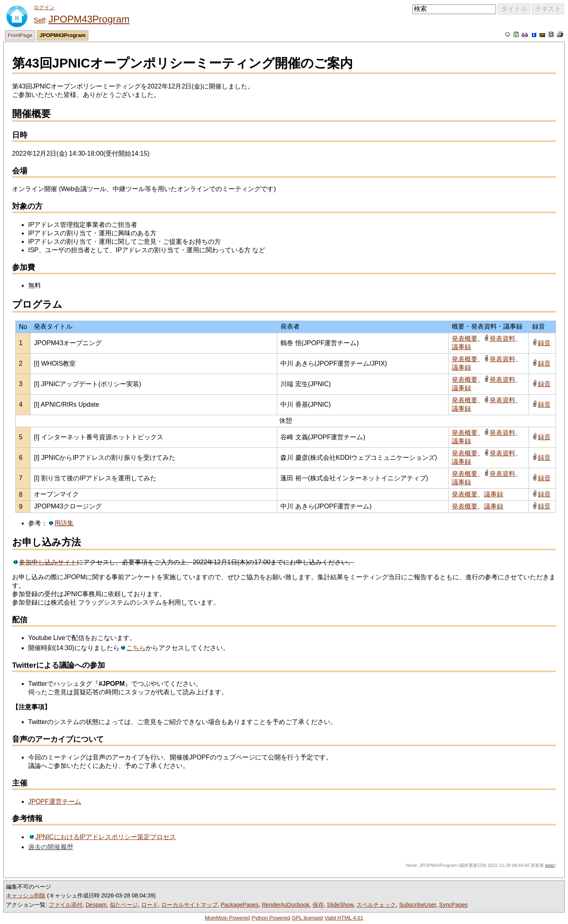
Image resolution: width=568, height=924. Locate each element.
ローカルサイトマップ (189, 905)
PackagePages (240, 905)
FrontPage (20, 35)
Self (39, 20)
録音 (544, 343)
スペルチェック (376, 905)
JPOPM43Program (89, 19)
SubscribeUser (418, 905)
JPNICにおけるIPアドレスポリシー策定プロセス (105, 837)
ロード (150, 905)
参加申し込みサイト (48, 562)
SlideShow (340, 905)
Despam (96, 905)
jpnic (550, 865)
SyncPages (454, 905)
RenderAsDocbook (286, 905)
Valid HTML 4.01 (344, 918)
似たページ (124, 905)
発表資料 (502, 339)
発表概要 (465, 339)
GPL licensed (307, 918)
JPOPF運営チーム (55, 802)
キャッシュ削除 (26, 895)
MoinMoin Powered (227, 918)
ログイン (44, 7)
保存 (318, 905)
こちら (136, 648)
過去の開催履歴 (51, 847)
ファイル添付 (66, 905)
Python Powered (271, 918)
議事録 (461, 347)
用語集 (64, 523)
